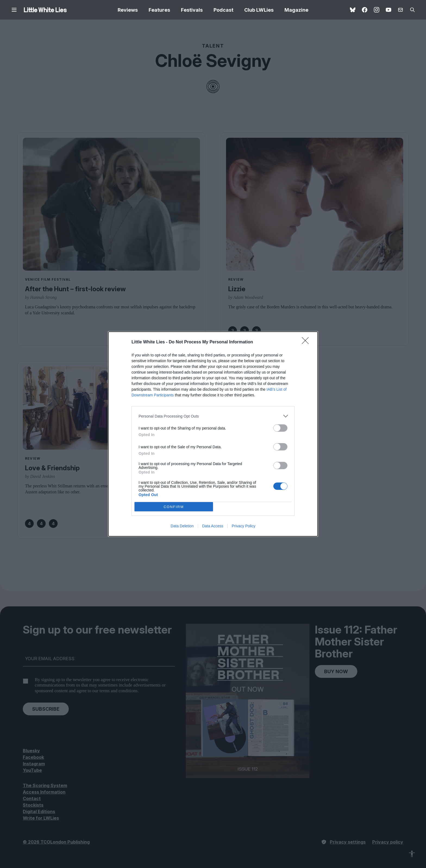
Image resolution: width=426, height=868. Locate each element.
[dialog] (213, 434)
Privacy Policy (244, 526)
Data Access (213, 526)
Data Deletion (182, 526)
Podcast (223, 10)
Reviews (128, 10)
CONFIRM (174, 507)
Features (159, 10)
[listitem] (213, 416)
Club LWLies (259, 10)
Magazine (296, 10)
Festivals (192, 10)
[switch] (280, 428)
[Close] (307, 342)
